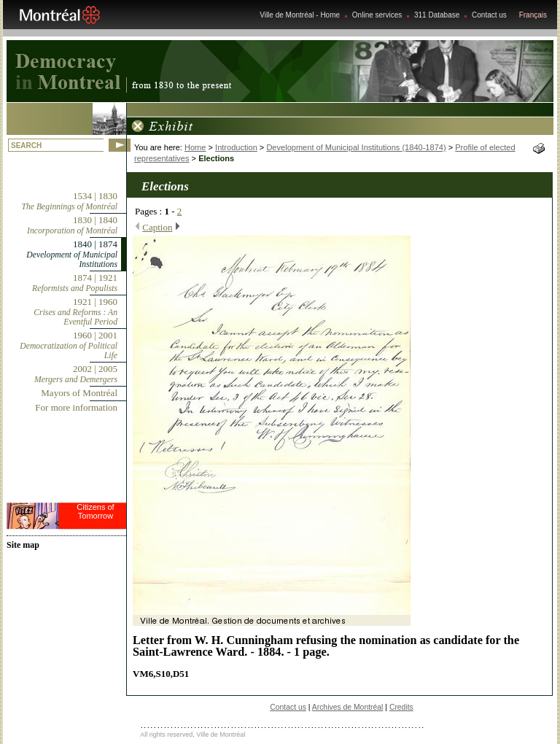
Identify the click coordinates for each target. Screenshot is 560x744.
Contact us (489, 15)
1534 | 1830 (70, 201)
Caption (157, 227)
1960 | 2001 (69, 345)
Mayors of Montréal (79, 393)
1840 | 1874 (72, 254)
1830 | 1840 (72, 225)
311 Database (437, 15)
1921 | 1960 (75, 311)
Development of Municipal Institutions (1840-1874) (356, 147)
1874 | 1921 (75, 283)
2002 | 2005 (76, 374)
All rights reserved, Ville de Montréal (192, 735)
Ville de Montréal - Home (300, 15)
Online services (377, 15)
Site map (23, 545)
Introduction (236, 147)
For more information (76, 407)
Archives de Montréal (348, 707)
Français (533, 15)
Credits (401, 707)
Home (195, 147)
